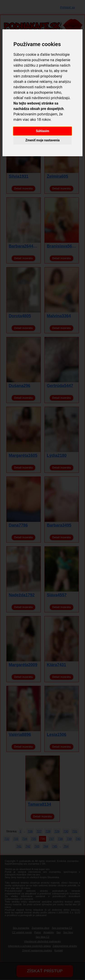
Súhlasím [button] (42, 131)
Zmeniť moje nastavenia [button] (42, 140)
